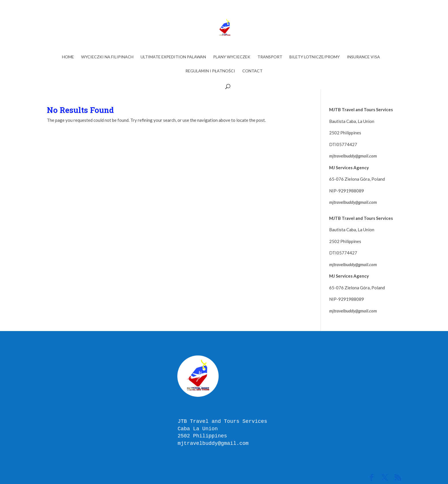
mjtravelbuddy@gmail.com (353, 156)
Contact (252, 71)
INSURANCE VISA (363, 57)
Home (68, 57)
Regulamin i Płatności (210, 71)
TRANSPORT (270, 57)
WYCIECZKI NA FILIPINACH (107, 57)
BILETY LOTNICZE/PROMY (315, 57)
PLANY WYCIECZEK (232, 57)
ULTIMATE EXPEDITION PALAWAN (173, 57)
